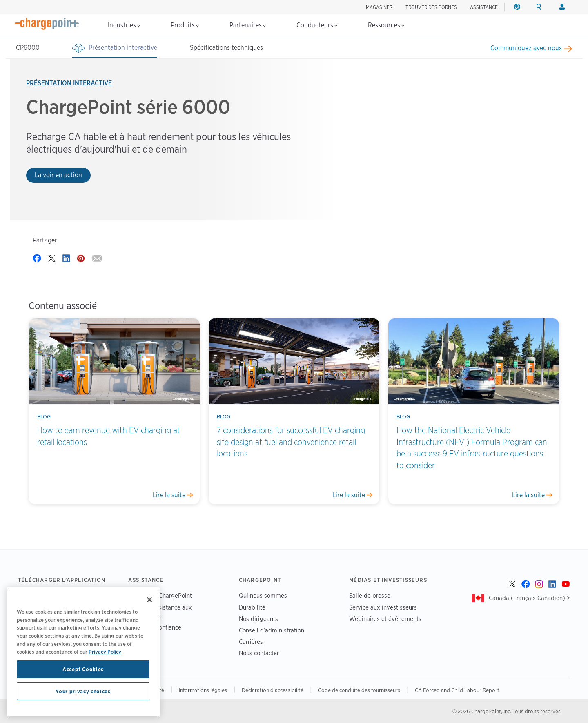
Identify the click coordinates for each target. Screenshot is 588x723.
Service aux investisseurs (383, 607)
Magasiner (379, 7)
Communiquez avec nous (526, 48)
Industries (124, 25)
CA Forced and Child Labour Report (457, 690)
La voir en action (58, 175)
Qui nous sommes (263, 595)
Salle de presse (370, 595)
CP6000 (28, 48)
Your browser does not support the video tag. (449, 138)
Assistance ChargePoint (160, 595)
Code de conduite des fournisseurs (359, 690)
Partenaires (248, 25)
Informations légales (203, 690)
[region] (83, 652)
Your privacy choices (83, 691)
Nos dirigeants (258, 619)
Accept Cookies (83, 669)
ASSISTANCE (484, 7)
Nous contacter (259, 653)
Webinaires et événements (385, 619)
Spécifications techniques (226, 48)
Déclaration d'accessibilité (273, 690)
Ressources (386, 25)
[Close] (149, 600)
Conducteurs (317, 25)
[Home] (47, 24)
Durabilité (252, 607)
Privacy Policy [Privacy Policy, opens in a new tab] (105, 652)
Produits (185, 25)
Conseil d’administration (272, 630)
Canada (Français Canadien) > (529, 598)
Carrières (251, 642)
